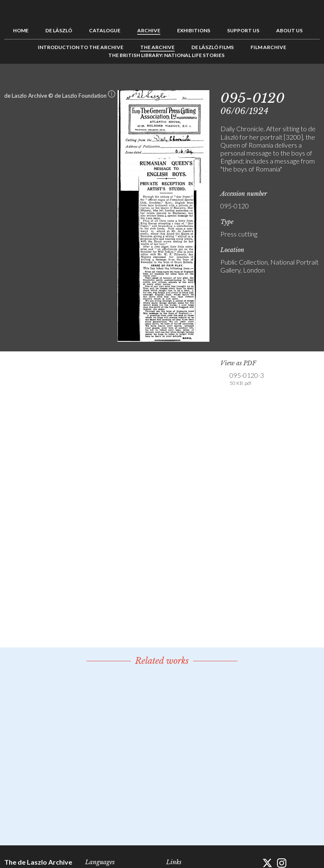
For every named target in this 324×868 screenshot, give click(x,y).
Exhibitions (194, 30)
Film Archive (268, 47)
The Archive (157, 47)
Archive (149, 30)
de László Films (213, 47)
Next (314, 83)
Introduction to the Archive (81, 47)
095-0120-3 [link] (247, 379)
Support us (243, 30)
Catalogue (105, 30)
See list (300, 83)
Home (21, 30)
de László (59, 30)
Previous (287, 83)
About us (289, 30)
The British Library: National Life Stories (166, 55)
